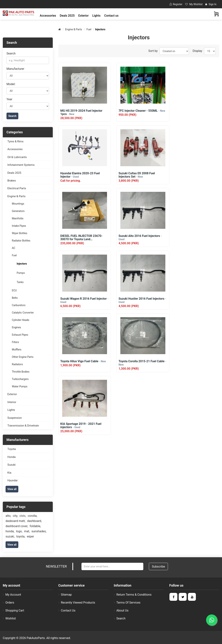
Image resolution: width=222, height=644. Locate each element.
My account (12, 595)
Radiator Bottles (21, 241)
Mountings (18, 204)
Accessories (15, 149)
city (15, 516)
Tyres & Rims (15, 141)
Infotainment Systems (21, 165)
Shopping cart (13, 610)
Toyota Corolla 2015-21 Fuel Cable (79, 300)
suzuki (10, 536)
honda (10, 531)
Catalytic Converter (23, 313)
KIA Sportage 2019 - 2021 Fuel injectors (136, 300)
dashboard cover (17, 526)
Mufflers (17, 350)
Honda (11, 457)
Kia (9, 473)
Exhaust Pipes (20, 335)
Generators (18, 211)
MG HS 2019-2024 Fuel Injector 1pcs (81, 112)
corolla (33, 516)
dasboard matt (15, 521)
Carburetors (19, 305)
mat (27, 531)
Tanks (20, 282)
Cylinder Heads (21, 320)
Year (9, 99)
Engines (16, 327)
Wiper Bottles (20, 233)
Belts (15, 298)
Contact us (111, 16)
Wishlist (9, 618)
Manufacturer (15, 69)
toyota (21, 536)
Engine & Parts (16, 196)
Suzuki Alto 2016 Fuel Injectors (193, 175)
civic (23, 516)
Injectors (22, 264)
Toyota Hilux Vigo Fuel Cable (194, 236)
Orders (8, 603)
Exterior (12, 394)
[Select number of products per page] (210, 51)
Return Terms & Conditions (133, 595)
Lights (11, 410)
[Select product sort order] (174, 51)
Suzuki (11, 465)
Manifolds (18, 218)
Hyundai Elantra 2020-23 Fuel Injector (191, 112)
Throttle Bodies (21, 372)
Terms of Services (127, 603)
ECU (14, 290)
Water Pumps (20, 386)
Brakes (12, 181)
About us (121, 610)
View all (12, 489)
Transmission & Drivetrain (23, 426)
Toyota (12, 449)
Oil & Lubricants (17, 157)
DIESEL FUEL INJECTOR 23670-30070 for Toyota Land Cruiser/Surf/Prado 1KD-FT (138, 175)
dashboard (34, 521)
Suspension (15, 418)
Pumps (21, 273)
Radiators (17, 364)
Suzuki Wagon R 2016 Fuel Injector (78, 238)
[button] (48, 16)
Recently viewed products (77, 603)
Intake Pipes (19, 226)
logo (19, 531)
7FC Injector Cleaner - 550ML (136, 112)
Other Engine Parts (23, 357)
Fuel (14, 255)
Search (11, 53)
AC (14, 248)
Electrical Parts (17, 188)
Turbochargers (20, 379)
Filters (15, 342)
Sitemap (65, 595)
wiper (30, 536)
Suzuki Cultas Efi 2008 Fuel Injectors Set (79, 175)
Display (197, 51)
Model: (11, 84)
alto (8, 516)
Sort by (153, 51)
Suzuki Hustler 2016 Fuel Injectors (139, 238)
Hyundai (12, 480)
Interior (12, 402)
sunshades (39, 531)
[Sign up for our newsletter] (112, 566)
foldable (35, 526)
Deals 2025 (67, 16)
